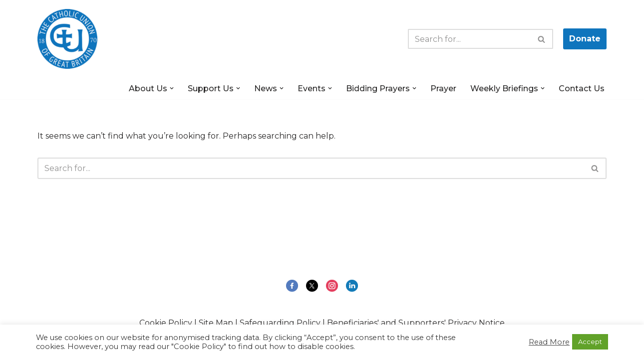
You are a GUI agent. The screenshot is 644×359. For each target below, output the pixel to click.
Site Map (216, 323)
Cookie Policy (166, 323)
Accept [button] (590, 342)
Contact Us (582, 89)
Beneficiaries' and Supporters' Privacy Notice (416, 323)
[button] (172, 88)
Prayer (443, 89)
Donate (585, 39)
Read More (549, 342)
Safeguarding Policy (280, 323)
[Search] (469, 39)
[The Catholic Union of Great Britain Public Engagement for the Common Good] (67, 39)
